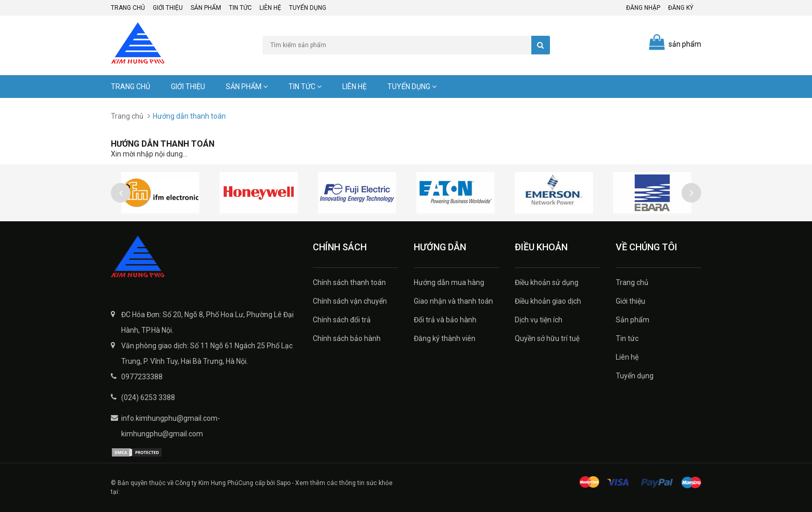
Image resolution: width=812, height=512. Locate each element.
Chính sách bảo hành (347, 338)
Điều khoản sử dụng (547, 282)
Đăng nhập (643, 8)
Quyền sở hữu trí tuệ (547, 338)
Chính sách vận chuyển (350, 301)
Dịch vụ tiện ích (539, 320)
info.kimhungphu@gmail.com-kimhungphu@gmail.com (171, 426)
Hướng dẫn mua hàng (449, 282)
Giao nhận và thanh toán (453, 301)
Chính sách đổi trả (342, 320)
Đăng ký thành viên (445, 338)
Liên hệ (270, 8)
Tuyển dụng (308, 8)
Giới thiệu (168, 8)
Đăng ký (681, 8)
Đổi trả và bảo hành (445, 320)
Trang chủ (128, 8)
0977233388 (142, 377)
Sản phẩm (206, 8)
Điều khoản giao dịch (548, 301)
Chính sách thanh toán (349, 282)
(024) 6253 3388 (148, 397)
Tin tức (240, 8)
